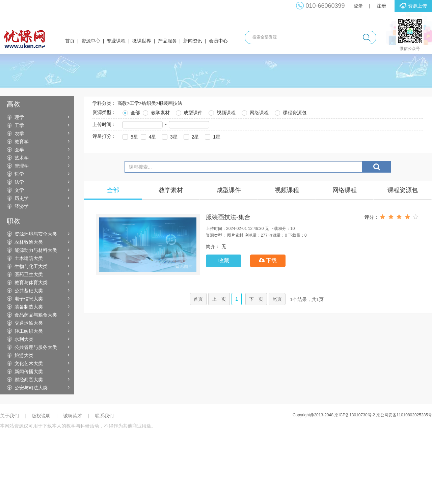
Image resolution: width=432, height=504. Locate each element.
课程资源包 (290, 112)
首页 (70, 41)
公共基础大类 (29, 291)
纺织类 (149, 103)
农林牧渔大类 (29, 242)
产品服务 (167, 41)
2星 (191, 136)
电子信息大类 (29, 299)
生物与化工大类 (31, 266)
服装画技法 (170, 103)
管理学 (22, 166)
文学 (19, 190)
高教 (122, 103)
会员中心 (218, 41)
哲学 (19, 174)
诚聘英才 (73, 416)
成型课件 (189, 112)
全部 (131, 112)
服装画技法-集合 (228, 217)
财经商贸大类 (29, 380)
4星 (148, 136)
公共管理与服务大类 (36, 347)
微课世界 (142, 41)
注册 (381, 6)
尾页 (277, 299)
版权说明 (41, 416)
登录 (358, 6)
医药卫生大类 (29, 274)
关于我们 (9, 416)
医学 (19, 150)
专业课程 (116, 41)
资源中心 (91, 41)
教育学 (22, 142)
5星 (130, 136)
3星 (169, 136)
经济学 (22, 206)
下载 (268, 260)
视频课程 (221, 112)
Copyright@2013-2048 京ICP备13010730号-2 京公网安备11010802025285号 (362, 415)
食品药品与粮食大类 (36, 315)
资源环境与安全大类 (36, 234)
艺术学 (22, 158)
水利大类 (24, 339)
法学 (19, 182)
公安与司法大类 (31, 388)
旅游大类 (24, 355)
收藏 (224, 260)
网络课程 (254, 112)
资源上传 (413, 6)
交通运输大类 (29, 323)
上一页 (219, 299)
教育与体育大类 (31, 283)
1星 (212, 136)
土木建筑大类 (29, 258)
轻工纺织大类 (29, 331)
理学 (19, 117)
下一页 (256, 299)
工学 (19, 125)
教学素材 (156, 112)
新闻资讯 (193, 41)
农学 (19, 134)
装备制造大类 (29, 307)
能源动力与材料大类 (36, 250)
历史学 (22, 198)
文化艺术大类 (29, 363)
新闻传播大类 (29, 372)
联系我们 (104, 416)
